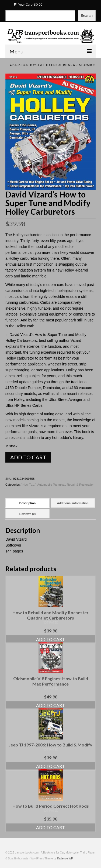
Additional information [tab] (73, 503)
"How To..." (28, 485)
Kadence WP (65, 858)
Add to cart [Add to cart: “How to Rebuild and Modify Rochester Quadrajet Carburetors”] (50, 639)
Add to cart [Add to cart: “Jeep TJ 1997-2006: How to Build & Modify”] (50, 766)
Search (87, 16)
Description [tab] (28, 503)
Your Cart (28, 4)
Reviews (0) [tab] (28, 514)
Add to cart (28, 457)
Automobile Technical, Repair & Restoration (61, 65)
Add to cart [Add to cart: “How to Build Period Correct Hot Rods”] (50, 827)
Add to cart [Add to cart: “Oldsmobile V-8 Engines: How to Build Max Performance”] (50, 705)
